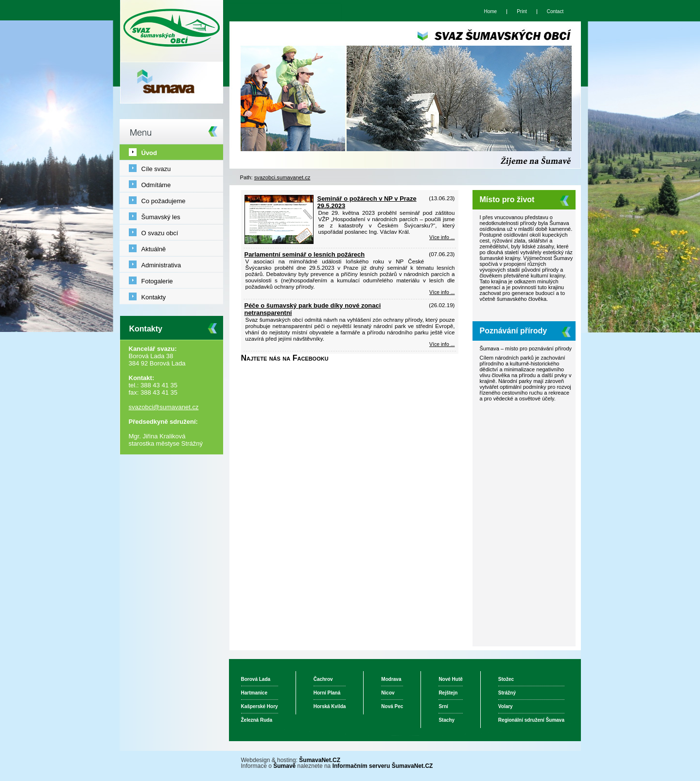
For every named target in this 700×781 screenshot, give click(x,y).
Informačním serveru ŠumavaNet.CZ (383, 766)
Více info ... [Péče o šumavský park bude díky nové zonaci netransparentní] (442, 344)
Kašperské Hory (260, 706)
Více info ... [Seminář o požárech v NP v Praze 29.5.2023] (442, 237)
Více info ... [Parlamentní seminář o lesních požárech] (442, 292)
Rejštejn (448, 693)
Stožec (506, 679)
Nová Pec (392, 706)
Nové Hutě (450, 679)
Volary (506, 706)
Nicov (388, 693)
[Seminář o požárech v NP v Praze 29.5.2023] (279, 242)
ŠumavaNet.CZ (320, 760)
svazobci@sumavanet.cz (164, 407)
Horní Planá (327, 693)
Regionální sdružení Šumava (531, 720)
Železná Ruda (257, 720)
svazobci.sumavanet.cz (282, 177)
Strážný (507, 693)
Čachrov (323, 679)
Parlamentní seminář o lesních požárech (305, 254)
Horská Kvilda (330, 706)
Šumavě (284, 766)
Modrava (391, 679)
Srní (443, 706)
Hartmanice (254, 693)
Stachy (446, 720)
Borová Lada (256, 679)
